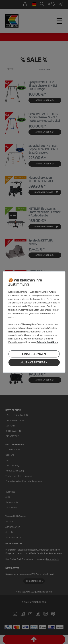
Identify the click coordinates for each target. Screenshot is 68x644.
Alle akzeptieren (34, 362)
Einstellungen (34, 354)
